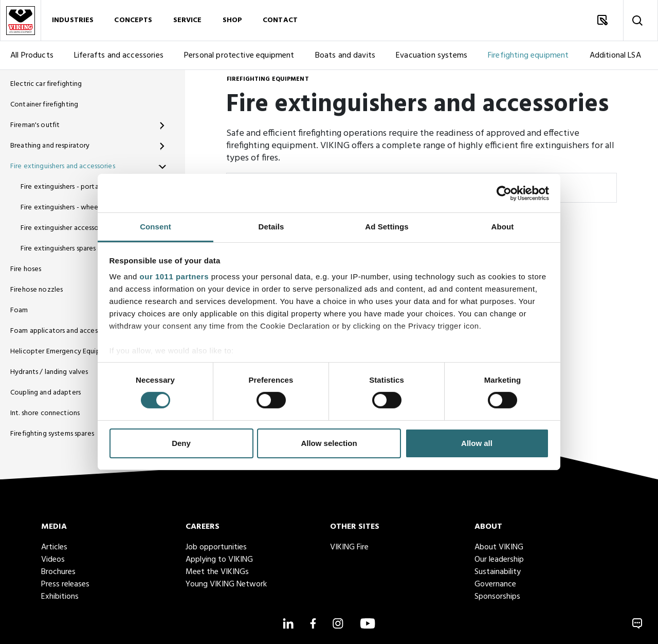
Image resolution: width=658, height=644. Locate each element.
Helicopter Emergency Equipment (63, 352)
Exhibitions (60, 597)
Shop (233, 20)
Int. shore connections (45, 413)
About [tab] (503, 227)
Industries (73, 20)
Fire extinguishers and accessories (63, 166)
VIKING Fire (349, 547)
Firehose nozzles (36, 290)
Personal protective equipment (239, 56)
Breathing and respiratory (50, 146)
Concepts (133, 20)
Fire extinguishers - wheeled (65, 208)
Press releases (65, 584)
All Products (32, 56)
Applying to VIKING (219, 560)
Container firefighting (44, 105)
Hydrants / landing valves (49, 372)
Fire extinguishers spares (58, 249)
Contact (280, 20)
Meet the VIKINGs (217, 572)
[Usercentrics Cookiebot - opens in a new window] (504, 193)
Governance (495, 584)
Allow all (477, 443)
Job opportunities (216, 547)
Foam (19, 310)
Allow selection (329, 443)
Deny (181, 443)
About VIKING (499, 547)
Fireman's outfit (35, 125)
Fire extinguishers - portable (65, 187)
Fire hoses (26, 269)
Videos (53, 560)
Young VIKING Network (226, 584)
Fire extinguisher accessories (65, 228)
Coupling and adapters (45, 393)
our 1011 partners (174, 276)
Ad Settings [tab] (387, 227)
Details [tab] (271, 227)
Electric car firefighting (46, 84)
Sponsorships (497, 597)
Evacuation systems (432, 56)
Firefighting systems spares (52, 434)
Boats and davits (345, 56)
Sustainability (498, 572)
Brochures (58, 572)
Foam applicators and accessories (63, 331)
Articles (54, 547)
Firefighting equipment (528, 56)
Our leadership (499, 560)
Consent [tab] (156, 227)
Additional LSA (615, 56)
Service (188, 20)
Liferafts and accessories (119, 56)
